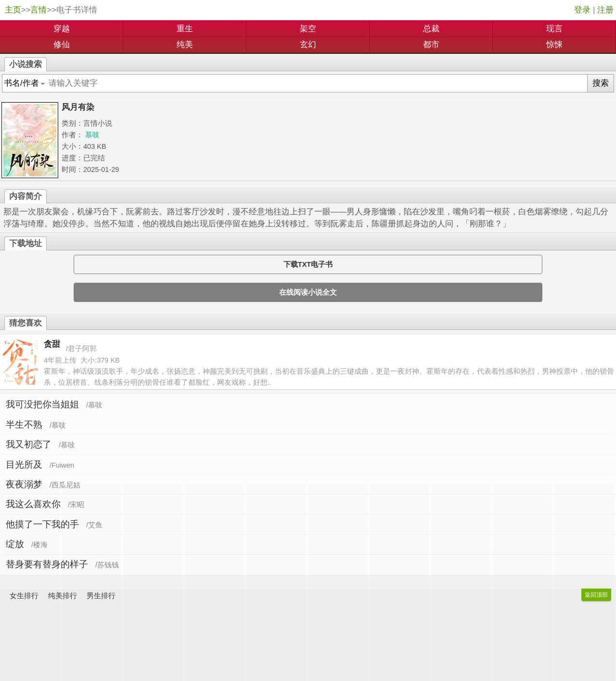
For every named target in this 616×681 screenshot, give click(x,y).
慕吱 (92, 135)
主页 (13, 10)
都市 (431, 45)
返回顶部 (596, 595)
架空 (308, 29)
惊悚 (554, 45)
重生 (185, 29)
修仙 (62, 45)
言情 (38, 10)
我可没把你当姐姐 (42, 404)
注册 (605, 10)
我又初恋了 (29, 444)
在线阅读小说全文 (308, 292)
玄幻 (308, 45)
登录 (582, 10)
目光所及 (24, 465)
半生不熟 (24, 425)
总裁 (431, 29)
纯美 (185, 45)
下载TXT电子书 (308, 264)
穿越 (62, 29)
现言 (554, 29)
